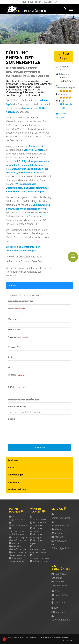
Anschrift (18, 337)
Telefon (17, 375)
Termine (12, 286)
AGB (56, 608)
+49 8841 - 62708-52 (43, 2)
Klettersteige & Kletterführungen (18, 539)
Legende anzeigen (61, 116)
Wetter (59, 529)
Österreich (66, 104)
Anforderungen (16, 475)
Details (12, 419)
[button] (5, 639)
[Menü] (70, 9)
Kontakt (59, 537)
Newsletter (61, 541)
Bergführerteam (60, 525)
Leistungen (14, 460)
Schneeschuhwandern (40, 557)
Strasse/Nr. (15, 347)
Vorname (13, 319)
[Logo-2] (33, 9)
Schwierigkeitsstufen (63, 548)
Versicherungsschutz (63, 518)
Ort (10, 367)
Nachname (14, 329)
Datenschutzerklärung (63, 620)
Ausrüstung (14, 482)
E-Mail (16, 387)
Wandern (15, 543)
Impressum (60, 612)
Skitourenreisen (39, 518)
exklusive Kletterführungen (18, 548)
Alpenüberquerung (18, 524)
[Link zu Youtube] (71, 641)
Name (16, 309)
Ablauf (11, 468)
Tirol (63, 108)
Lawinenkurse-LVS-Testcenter (38, 550)
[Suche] (64, 9)
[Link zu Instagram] (67, 641)
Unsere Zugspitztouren (17, 518)
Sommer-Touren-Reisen (17, 560)
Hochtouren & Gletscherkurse (17, 554)
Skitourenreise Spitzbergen (39, 524)
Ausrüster (59, 533)
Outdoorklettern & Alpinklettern (17, 531)
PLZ (10, 357)
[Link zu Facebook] (63, 641)
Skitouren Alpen (37, 542)
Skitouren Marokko (37, 530)
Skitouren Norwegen (37, 536)
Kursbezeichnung (17, 407)
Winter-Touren (39, 561)
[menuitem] (64, 9)
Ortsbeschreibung (17, 489)
